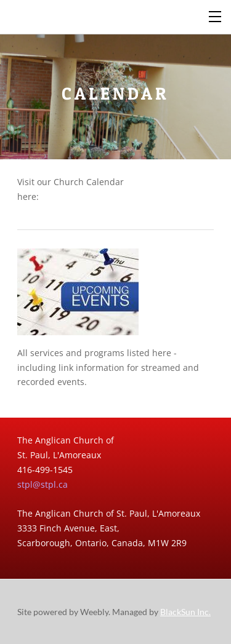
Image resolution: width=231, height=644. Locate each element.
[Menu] (216, 15)
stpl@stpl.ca (43, 484)
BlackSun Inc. (185, 612)
